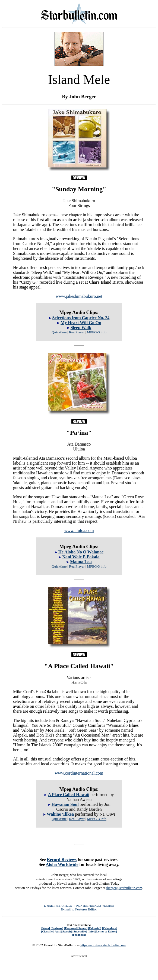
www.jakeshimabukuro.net (79, 296)
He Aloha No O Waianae (81, 552)
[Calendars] (109, 928)
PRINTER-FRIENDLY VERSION (95, 906)
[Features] (70, 928)
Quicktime (59, 332)
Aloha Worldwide (62, 864)
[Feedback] (79, 935)
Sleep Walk (81, 328)
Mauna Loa (81, 562)
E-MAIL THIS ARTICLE (58, 906)
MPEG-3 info (97, 332)
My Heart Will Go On (81, 323)
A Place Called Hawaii (68, 795)
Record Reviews (62, 860)
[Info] (91, 931)
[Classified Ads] (51, 931)
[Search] (67, 931)
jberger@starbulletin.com (124, 888)
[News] (46, 928)
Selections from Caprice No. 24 (81, 318)
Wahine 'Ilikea (60, 814)
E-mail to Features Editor (79, 909)
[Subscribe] (80, 931)
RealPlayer (77, 332)
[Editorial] (95, 928)
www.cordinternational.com (79, 773)
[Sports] (82, 928)
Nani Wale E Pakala (81, 557)
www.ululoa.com (79, 530)
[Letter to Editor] (106, 931)
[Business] (57, 928)
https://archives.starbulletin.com (103, 945)
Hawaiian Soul (65, 804)
